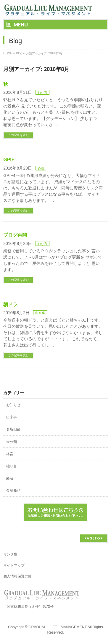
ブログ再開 (15, 235)
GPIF (9, 160)
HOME (8, 53)
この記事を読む (18, 135)
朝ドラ (10, 304)
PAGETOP (94, 538)
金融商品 (13, 490)
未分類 (12, 442)
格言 (10, 454)
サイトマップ (14, 565)
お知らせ (13, 405)
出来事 (40, 313)
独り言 (42, 93)
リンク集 (10, 554)
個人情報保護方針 (17, 576)
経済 (41, 168)
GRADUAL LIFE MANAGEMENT (58, 627)
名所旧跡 (13, 429)
